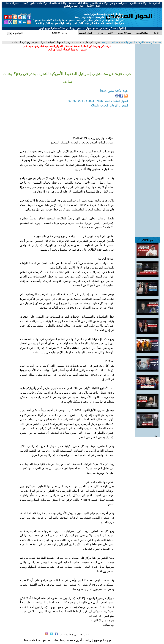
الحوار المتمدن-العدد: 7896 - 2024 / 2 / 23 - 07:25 (98, 101)
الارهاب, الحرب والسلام (132, 42)
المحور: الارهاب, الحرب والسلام (109, 106)
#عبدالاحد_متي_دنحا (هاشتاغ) (74, 634)
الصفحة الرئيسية (154, 42)
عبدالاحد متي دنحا (109, 42)
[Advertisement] (148, 92)
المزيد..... (155, 435)
